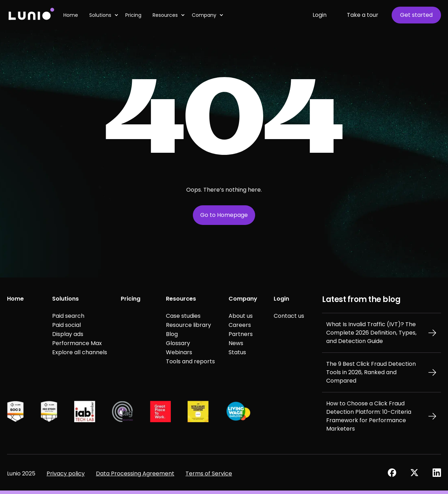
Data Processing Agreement (135, 474)
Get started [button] (416, 15)
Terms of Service (209, 474)
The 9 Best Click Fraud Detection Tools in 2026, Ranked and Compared (371, 372)
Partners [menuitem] (241, 334)
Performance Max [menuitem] (77, 343)
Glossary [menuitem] (178, 343)
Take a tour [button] (363, 15)
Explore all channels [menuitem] (80, 352)
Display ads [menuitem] (68, 334)
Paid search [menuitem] (68, 316)
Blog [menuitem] (172, 334)
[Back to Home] (31, 15)
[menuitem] (116, 15)
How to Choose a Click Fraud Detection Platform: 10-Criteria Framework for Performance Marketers (369, 416)
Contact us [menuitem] (289, 316)
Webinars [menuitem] (179, 352)
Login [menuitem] (281, 299)
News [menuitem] (236, 343)
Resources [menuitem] (181, 299)
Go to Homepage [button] (224, 215)
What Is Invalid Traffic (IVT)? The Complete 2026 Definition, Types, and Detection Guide (371, 333)
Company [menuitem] (243, 299)
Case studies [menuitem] (183, 316)
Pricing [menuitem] (131, 299)
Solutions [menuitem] (65, 299)
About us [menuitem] (241, 316)
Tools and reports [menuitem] (190, 361)
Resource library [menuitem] (188, 325)
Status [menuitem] (237, 352)
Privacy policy (66, 474)
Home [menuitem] (15, 299)
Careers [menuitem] (240, 325)
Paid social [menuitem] (66, 325)
